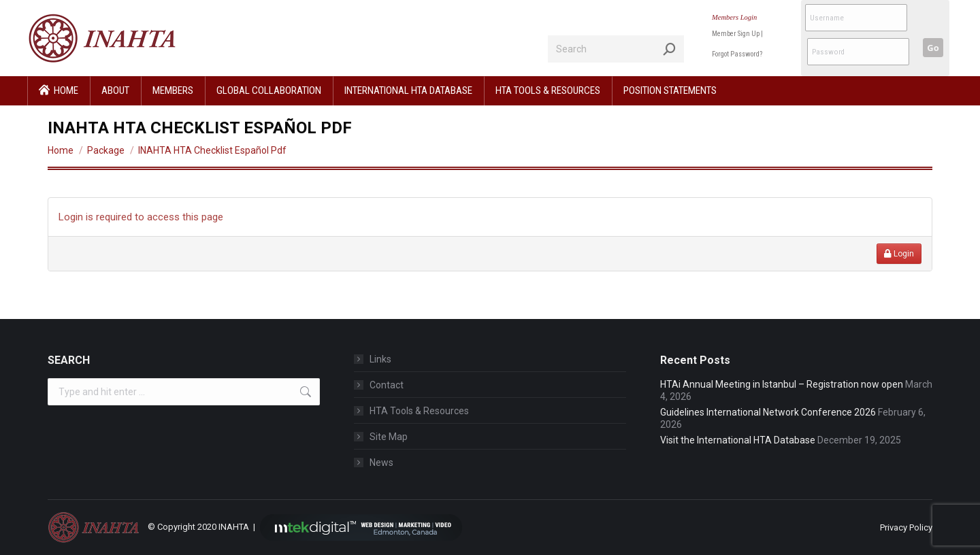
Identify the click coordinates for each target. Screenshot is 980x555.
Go (933, 48)
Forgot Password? (737, 54)
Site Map (389, 437)
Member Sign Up (736, 34)
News (381, 462)
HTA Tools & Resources (419, 411)
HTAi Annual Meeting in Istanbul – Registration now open (782, 384)
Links (380, 359)
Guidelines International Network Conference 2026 (768, 412)
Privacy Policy (906, 527)
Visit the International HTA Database (738, 440)
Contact (387, 385)
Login (899, 254)
